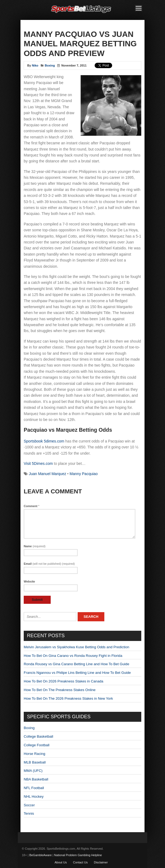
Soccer (29, 805)
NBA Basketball (36, 779)
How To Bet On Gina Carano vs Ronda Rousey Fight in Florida (73, 656)
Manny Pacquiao (84, 474)
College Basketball (38, 736)
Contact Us (80, 862)
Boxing (50, 65)
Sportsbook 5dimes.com (44, 441)
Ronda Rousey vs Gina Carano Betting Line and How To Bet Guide (76, 664)
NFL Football (34, 788)
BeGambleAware (41, 855)
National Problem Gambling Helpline (78, 855)
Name (35, 546)
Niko (35, 65)
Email (49, 564)
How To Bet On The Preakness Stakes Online (60, 690)
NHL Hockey (34, 796)
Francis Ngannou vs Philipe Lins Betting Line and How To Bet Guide (77, 673)
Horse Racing (35, 754)
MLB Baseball (35, 762)
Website (29, 581)
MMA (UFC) (33, 771)
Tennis (29, 813)
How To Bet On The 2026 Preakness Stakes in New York (68, 698)
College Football (37, 745)
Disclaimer (101, 862)
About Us (61, 862)
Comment (32, 506)
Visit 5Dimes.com (38, 463)
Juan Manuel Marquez (48, 474)
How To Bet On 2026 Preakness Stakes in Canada (63, 681)
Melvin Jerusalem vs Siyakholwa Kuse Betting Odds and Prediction (76, 647)
